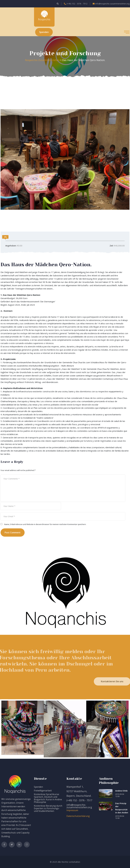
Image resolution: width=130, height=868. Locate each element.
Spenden (38, 787)
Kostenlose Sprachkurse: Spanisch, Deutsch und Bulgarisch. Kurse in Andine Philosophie (48, 798)
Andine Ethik (121, 791)
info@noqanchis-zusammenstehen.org (111, 4)
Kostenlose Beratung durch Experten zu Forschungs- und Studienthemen (48, 808)
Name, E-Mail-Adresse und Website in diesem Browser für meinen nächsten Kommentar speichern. (45, 524)
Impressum (72, 810)
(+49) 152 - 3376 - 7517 (79, 800)
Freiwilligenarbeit (43, 791)
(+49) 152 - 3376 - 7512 (76, 4)
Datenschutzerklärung (78, 816)
